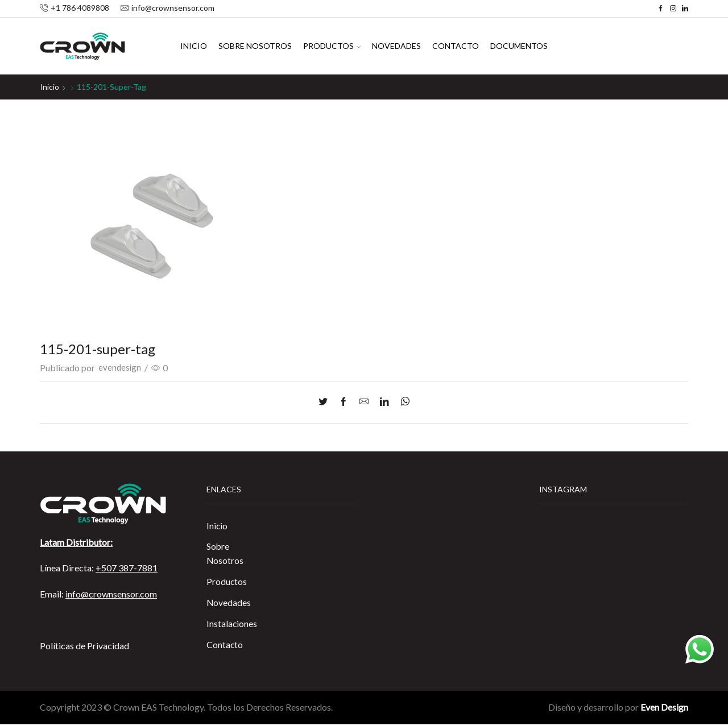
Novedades (396, 46)
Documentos (519, 46)
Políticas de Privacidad (84, 645)
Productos (332, 46)
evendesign (120, 368)
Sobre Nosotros (255, 46)
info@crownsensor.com (111, 593)
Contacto (456, 46)
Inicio (194, 46)
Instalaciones (232, 625)
